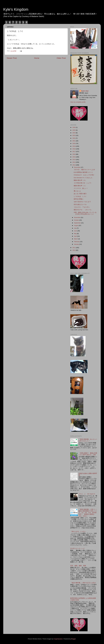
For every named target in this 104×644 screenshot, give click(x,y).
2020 (74, 143)
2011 (74, 248)
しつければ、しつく (80, 196)
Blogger (73, 639)
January (77, 244)
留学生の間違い (79, 199)
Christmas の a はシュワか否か (84, 175)
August (76, 226)
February (77, 242)
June (76, 231)
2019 (74, 146)
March (76, 239)
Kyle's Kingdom (16, 9)
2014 (74, 160)
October (77, 220)
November (77, 217)
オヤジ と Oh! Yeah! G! (87, 494)
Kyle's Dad (85, 91)
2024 (74, 133)
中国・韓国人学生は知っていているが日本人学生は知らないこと (85, 213)
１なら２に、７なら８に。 (82, 207)
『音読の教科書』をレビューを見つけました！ (88, 440)
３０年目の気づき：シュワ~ (83, 183)
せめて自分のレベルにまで (82, 202)
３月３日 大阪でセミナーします (84, 170)
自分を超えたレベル (80, 204)
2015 (74, 157)
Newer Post (12, 58)
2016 (74, 154)
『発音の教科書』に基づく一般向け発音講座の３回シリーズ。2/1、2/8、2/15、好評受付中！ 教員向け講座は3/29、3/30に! (88, 513)
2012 (74, 165)
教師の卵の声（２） (80, 180)
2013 (74, 162)
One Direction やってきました (83, 178)
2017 (74, 152)
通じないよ (77, 191)
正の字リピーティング (77, 549)
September (78, 223)
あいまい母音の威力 (80, 194)
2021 (74, 141)
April (76, 236)
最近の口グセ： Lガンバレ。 (83, 210)
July (75, 228)
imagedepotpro (58, 639)
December (77, 167)
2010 (74, 250)
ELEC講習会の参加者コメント (83, 172)
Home (37, 58)
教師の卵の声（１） (80, 186)
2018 (74, 149)
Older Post (61, 58)
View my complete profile (78, 102)
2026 (74, 127)
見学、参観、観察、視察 (78, 566)
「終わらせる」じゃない (78, 531)
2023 (74, 135)
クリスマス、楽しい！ (81, 188)
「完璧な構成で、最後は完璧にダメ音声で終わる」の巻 (88, 454)
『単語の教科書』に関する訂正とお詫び (83, 583)
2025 (74, 130)
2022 (74, 138)
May (76, 234)
